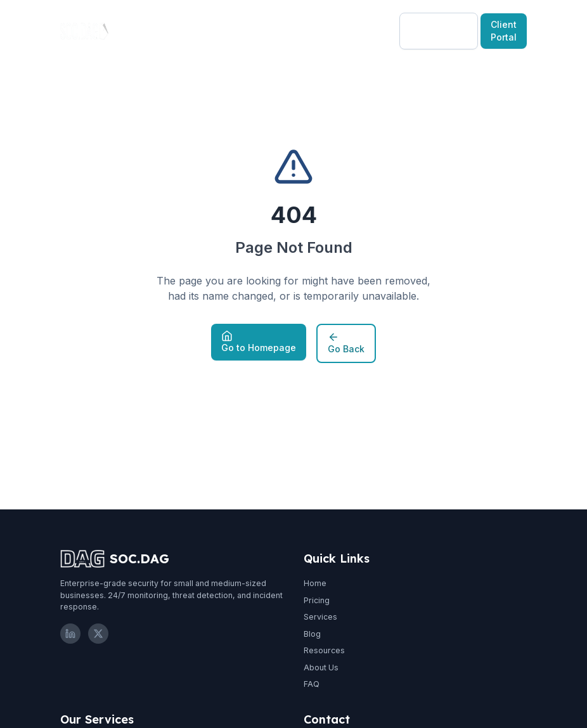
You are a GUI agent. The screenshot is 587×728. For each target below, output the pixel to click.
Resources (310, 31)
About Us (321, 667)
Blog (253, 31)
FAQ (312, 684)
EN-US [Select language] (373, 31)
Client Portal (504, 31)
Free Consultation (439, 31)
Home (315, 583)
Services (320, 617)
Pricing (210, 31)
